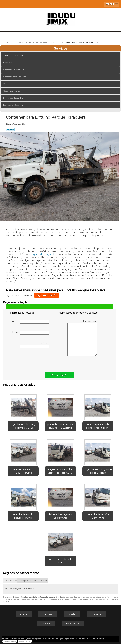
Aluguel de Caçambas (13, 55)
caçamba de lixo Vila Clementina (98, 516)
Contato (46, 624)
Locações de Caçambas (14, 105)
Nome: (30, 322)
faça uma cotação (47, 295)
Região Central (28, 581)
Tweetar (10, 130)
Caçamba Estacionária (14, 70)
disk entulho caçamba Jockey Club (60, 516)
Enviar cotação (59, 375)
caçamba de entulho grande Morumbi (23, 516)
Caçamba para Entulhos (15, 77)
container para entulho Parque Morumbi (23, 471)
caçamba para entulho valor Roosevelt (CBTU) (60, 471)
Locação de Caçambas (14, 98)
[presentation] (30, 360)
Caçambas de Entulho (14, 84)
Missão (72, 614)
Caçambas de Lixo (12, 91)
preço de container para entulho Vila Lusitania (60, 426)
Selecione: (12, 581)
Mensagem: (82, 338)
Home (24, 614)
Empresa (48, 614)
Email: (31, 333)
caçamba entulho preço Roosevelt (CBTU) (23, 426)
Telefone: (35, 345)
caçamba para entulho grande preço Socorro (98, 426)
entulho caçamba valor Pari (60, 561)
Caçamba (8, 63)
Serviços (60, 48)
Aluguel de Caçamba (43, 255)
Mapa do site (73, 624)
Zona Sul (44, 581)
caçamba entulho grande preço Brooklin (98, 471)
